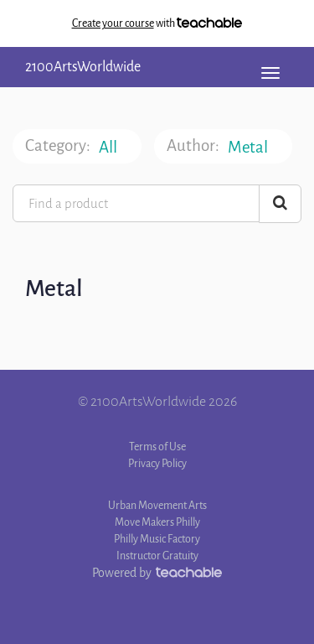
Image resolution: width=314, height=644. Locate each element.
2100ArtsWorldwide (83, 67)
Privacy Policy (157, 463)
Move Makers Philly (157, 522)
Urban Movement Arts (157, 505)
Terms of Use (157, 447)
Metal (249, 147)
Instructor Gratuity (157, 556)
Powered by (157, 573)
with (157, 23)
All (109, 147)
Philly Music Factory (157, 539)
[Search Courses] (280, 204)
